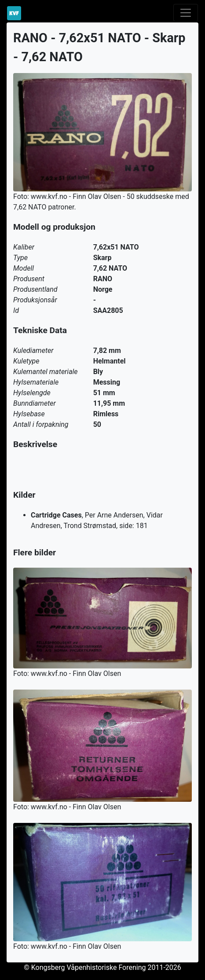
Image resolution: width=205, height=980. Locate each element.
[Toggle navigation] (186, 13)
